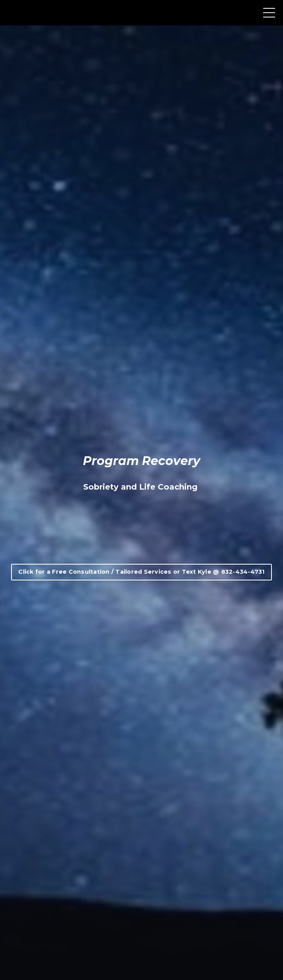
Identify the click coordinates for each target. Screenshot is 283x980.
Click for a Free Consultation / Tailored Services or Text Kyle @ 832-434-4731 (141, 572)
